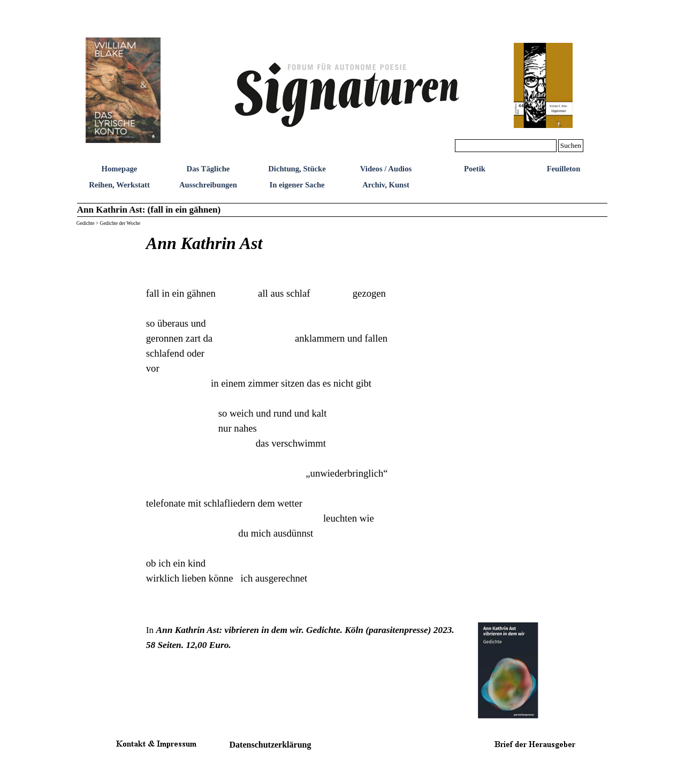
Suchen (571, 145)
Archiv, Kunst (386, 185)
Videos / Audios (386, 169)
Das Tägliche (208, 169)
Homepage (120, 169)
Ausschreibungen (208, 185)
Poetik (475, 169)
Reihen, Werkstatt (119, 185)
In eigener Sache (297, 185)
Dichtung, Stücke (297, 169)
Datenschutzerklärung (271, 745)
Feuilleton (564, 169)
